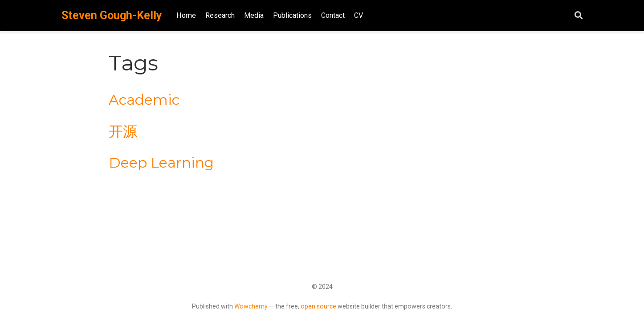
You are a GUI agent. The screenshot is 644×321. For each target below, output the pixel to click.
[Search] (579, 16)
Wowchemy (251, 306)
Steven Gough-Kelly (112, 15)
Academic (144, 100)
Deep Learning (161, 163)
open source (318, 306)
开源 (123, 132)
